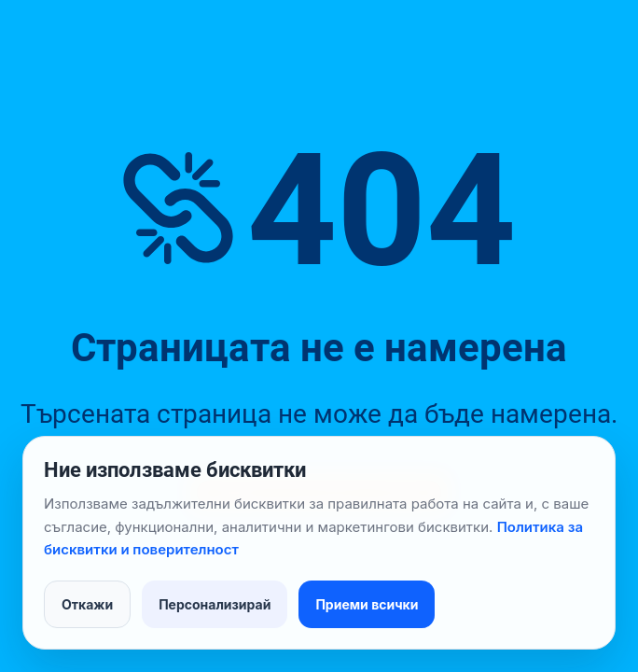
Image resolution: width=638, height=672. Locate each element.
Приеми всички (367, 604)
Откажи (87, 604)
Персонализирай (215, 604)
